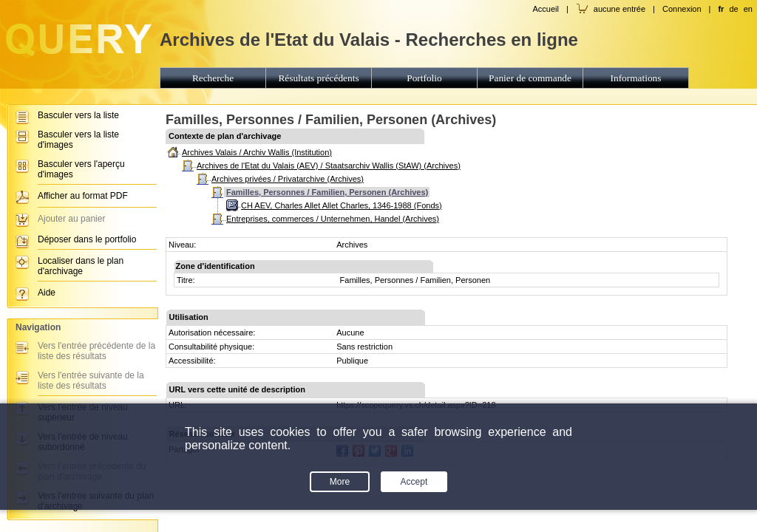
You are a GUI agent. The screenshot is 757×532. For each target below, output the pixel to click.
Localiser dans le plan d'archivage (81, 266)
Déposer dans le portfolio (87, 239)
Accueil (545, 9)
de (733, 9)
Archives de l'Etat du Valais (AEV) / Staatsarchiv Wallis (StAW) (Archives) (329, 166)
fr (721, 9)
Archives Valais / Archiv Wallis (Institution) (257, 152)
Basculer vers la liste (78, 115)
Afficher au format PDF (83, 196)
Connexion (682, 9)
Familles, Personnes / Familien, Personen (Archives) (327, 192)
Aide (47, 293)
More (340, 482)
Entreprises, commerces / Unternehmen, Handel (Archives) (333, 219)
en (748, 9)
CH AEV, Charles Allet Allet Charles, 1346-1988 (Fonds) (342, 205)
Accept (414, 482)
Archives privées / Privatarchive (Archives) (288, 179)
